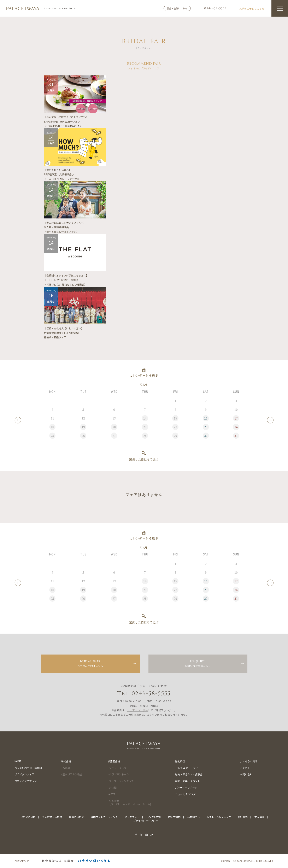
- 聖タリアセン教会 (72, 774)
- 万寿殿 (66, 768)
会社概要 (243, 817)
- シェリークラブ (117, 768)
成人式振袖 (174, 817)
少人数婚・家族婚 (52, 817)
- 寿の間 (112, 787)
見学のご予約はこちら (90, 663)
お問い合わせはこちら (198, 663)
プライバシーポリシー (146, 820)
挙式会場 (66, 761)
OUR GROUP (22, 861)
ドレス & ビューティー (188, 768)
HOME (18, 761)
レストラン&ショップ (219, 817)
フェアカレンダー (138, 710)
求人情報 (259, 817)
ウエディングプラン (26, 781)
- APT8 (111, 794)
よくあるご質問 (249, 761)
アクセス (245, 768)
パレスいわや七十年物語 (28, 768)
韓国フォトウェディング (104, 817)
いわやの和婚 (28, 817)
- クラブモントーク (118, 774)
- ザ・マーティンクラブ (121, 781)
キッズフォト (132, 817)
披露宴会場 (114, 761)
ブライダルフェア (24, 774)
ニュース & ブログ (185, 794)
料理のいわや (76, 817)
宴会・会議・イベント (188, 781)
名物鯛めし (194, 817)
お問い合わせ (247, 774)
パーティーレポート (186, 787)
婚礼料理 (180, 761)
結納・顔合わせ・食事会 (189, 774)
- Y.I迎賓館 (129, 803)
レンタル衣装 (154, 817)
